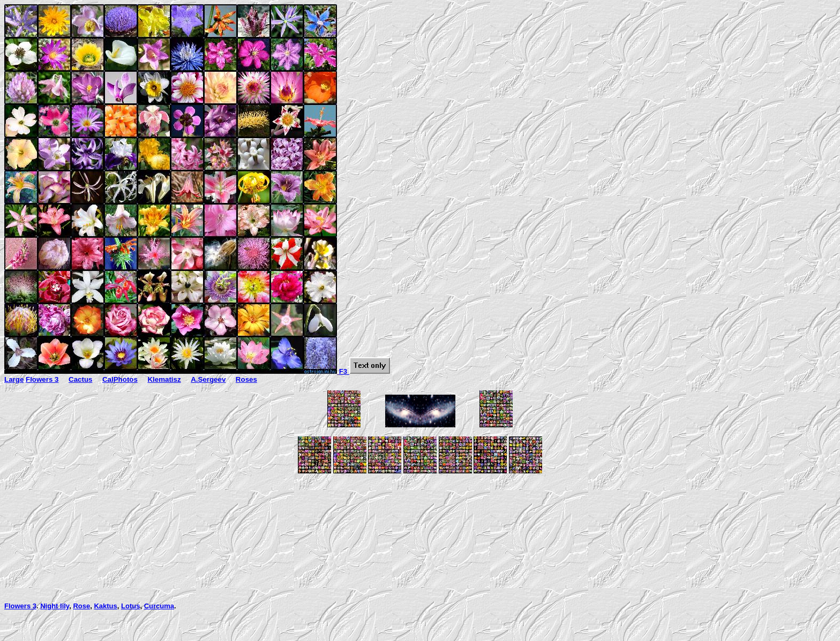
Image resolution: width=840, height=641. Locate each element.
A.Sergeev (208, 379)
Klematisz (164, 379)
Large (14, 379)
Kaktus (105, 606)
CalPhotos (120, 379)
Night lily (55, 606)
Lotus (130, 606)
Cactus (80, 379)
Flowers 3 (42, 379)
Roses (246, 379)
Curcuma (159, 606)
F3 (365, 371)
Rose (81, 606)
